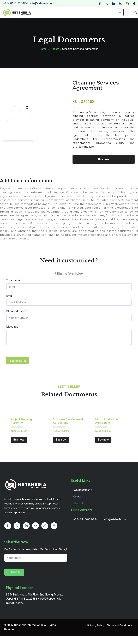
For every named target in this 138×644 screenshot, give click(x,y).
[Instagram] (127, 3)
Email (10, 296)
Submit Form (18, 361)
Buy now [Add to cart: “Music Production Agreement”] (103, 440)
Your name (13, 280)
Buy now (104, 159)
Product (54, 49)
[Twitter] (107, 3)
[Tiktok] (134, 3)
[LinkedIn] (113, 3)
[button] (27, 108)
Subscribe (14, 572)
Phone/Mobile (15, 311)
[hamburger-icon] (120, 12)
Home (43, 49)
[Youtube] (120, 3)
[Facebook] (100, 3)
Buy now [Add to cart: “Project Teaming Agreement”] (19, 440)
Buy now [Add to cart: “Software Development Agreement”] (61, 440)
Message (12, 327)
